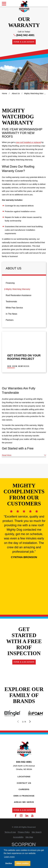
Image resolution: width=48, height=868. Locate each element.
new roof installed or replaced (28, 142)
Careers (24, 789)
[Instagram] (21, 816)
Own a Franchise (24, 796)
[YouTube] (32, 816)
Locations (24, 777)
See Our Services (18, 366)
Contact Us (24, 783)
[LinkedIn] (27, 816)
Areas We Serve (24, 802)
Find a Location (24, 42)
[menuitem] (24, 283)
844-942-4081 (24, 762)
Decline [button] (9, 863)
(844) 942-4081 (25, 35)
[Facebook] (16, 816)
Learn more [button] (9, 857)
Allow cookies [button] (23, 863)
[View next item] (30, 722)
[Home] (24, 6)
